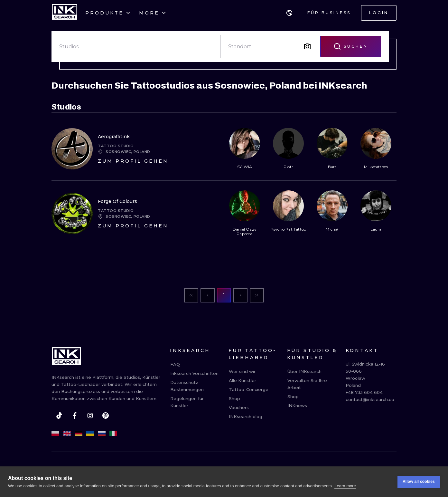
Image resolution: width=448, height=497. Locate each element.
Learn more (345, 486)
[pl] (55, 434)
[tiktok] (59, 416)
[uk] (90, 434)
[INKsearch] (65, 13)
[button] (289, 13)
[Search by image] (307, 46)
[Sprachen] (289, 13)
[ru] (102, 434)
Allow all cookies (419, 482)
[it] (113, 434)
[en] (67, 434)
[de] (79, 434)
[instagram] (90, 416)
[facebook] (75, 416)
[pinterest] (106, 416)
